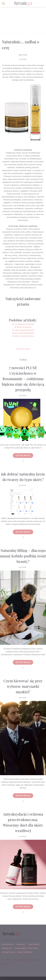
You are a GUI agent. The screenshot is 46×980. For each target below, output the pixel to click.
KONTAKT (21, 944)
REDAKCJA (7, 948)
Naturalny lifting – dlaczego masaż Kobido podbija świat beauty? (23, 556)
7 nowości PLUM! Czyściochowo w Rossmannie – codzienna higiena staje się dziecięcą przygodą (23, 379)
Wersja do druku (23, 349)
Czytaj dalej (23, 455)
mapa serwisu (25, 952)
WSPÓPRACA (8, 944)
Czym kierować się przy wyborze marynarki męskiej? (23, 686)
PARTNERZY (34, 944)
